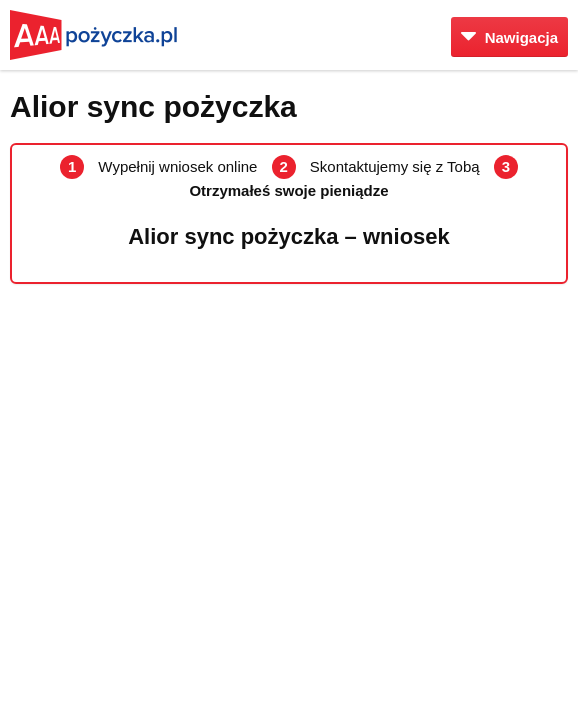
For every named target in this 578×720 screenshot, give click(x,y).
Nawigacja (509, 37)
